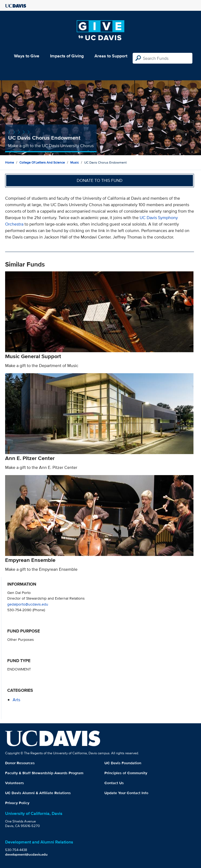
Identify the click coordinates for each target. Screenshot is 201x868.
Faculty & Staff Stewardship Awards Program (44, 773)
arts (16, 700)
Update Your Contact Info (126, 793)
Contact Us (114, 783)
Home (10, 162)
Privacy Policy (17, 803)
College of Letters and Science (42, 162)
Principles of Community (126, 773)
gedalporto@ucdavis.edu (28, 604)
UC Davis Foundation (123, 763)
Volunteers (15, 783)
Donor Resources (20, 763)
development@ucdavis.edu (26, 854)
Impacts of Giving (67, 56)
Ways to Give (27, 56)
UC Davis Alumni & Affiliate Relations (38, 793)
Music (75, 162)
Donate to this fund (100, 180)
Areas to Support (111, 56)
